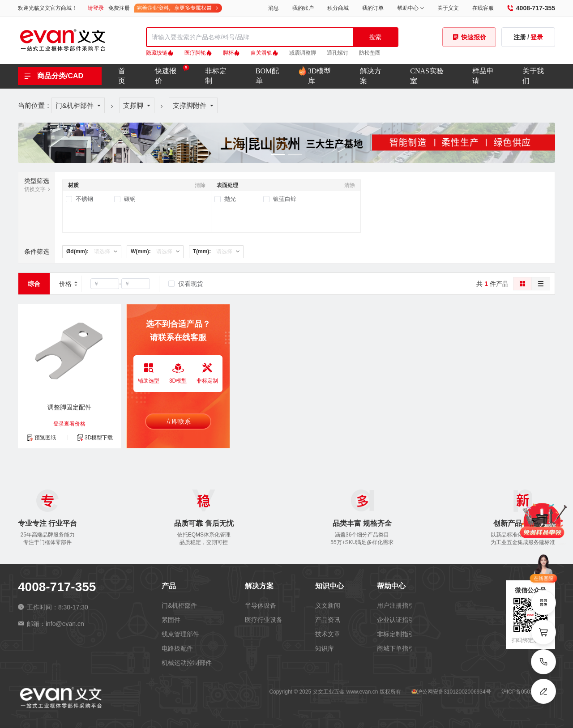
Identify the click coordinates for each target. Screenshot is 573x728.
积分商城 (338, 8)
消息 (274, 8)
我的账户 (303, 8)
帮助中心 (411, 8)
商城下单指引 (396, 648)
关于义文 (448, 8)
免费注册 (119, 8)
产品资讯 (328, 620)
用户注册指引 (396, 605)
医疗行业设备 (264, 620)
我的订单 (373, 8)
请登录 (96, 8)
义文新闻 (328, 605)
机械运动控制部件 (187, 663)
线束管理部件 (180, 634)
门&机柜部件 (75, 105)
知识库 (325, 648)
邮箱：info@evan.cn (51, 624)
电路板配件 (177, 648)
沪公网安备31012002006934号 (454, 692)
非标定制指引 (396, 634)
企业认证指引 (396, 620)
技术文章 (328, 634)
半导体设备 (261, 605)
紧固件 (171, 620)
